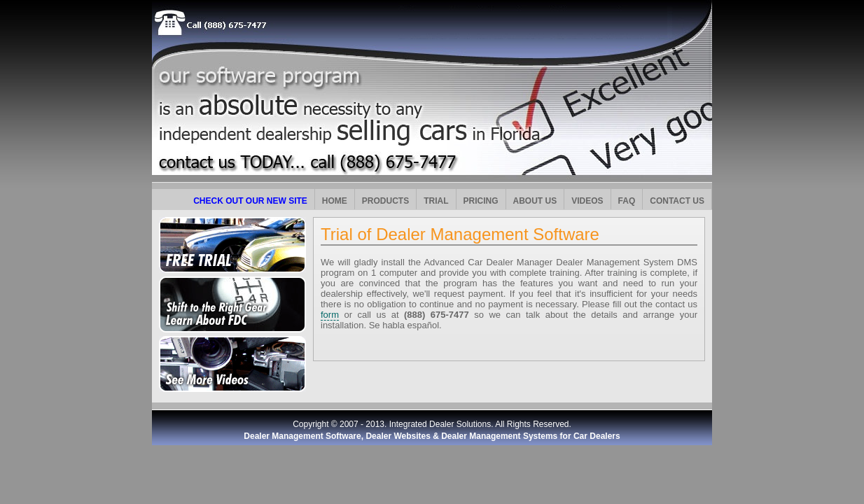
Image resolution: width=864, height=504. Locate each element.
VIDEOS (587, 201)
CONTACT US (677, 201)
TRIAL (436, 201)
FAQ (627, 201)
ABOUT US (535, 201)
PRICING (481, 201)
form (330, 315)
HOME (335, 201)
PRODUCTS (385, 201)
